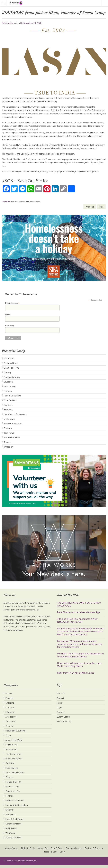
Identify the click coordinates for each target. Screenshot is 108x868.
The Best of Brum (12, 441)
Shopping (8, 432)
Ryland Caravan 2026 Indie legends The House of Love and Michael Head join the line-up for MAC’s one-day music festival (81, 635)
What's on (8, 450)
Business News (11, 367)
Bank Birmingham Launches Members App (78, 616)
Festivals (8, 394)
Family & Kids (10, 390)
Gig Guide (8, 408)
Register (61, 715)
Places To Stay (60, 855)
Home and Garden (14, 762)
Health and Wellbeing (15, 734)
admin (17, 23)
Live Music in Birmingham (15, 418)
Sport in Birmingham (15, 776)
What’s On (53, 852)
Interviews (8, 413)
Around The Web (13, 841)
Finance (9, 697)
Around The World (14, 743)
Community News (18, 205)
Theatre (7, 446)
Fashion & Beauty (13, 785)
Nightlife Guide (38, 852)
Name (8, 318)
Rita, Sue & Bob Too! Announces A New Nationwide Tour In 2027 (77, 624)
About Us (61, 697)
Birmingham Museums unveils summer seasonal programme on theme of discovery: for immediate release (80, 647)
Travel (8, 739)
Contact (60, 702)
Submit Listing (63, 720)
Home (60, 706)
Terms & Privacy (64, 725)
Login (59, 711)
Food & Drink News (33, 205)
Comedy (8, 376)
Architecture (11, 720)
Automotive (11, 753)
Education (8, 385)
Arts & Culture (22, 852)
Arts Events (9, 362)
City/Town (9, 329)
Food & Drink (67, 852)
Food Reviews (10, 404)
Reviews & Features (13, 427)
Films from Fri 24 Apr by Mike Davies (76, 676)
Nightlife (9, 813)
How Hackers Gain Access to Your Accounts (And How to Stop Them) (79, 668)
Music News (9, 422)
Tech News (9, 436)
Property (9, 702)
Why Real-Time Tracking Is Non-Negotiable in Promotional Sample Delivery (80, 658)
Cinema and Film (11, 371)
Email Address (12, 306)
